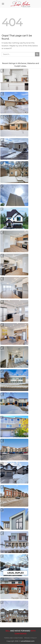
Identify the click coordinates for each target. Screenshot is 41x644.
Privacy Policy (31, 638)
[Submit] (37, 54)
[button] (3, 4)
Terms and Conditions (13, 638)
